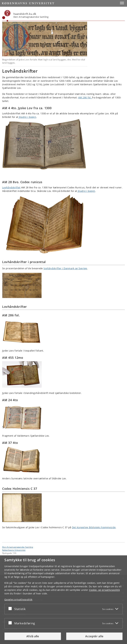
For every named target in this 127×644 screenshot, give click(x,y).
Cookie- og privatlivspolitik (104, 590)
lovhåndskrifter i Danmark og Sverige (65, 268)
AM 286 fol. (85, 97)
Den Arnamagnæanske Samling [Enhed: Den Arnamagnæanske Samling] (18, 547)
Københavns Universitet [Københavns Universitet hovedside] (14, 550)
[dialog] (63, 600)
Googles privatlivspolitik (18, 600)
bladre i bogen (27, 117)
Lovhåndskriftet (11, 187)
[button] (122, 3)
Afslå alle (33, 636)
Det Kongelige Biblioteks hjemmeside (94, 527)
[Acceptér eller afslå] (11, 608)
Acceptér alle (94, 636)
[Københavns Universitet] (6, 16)
